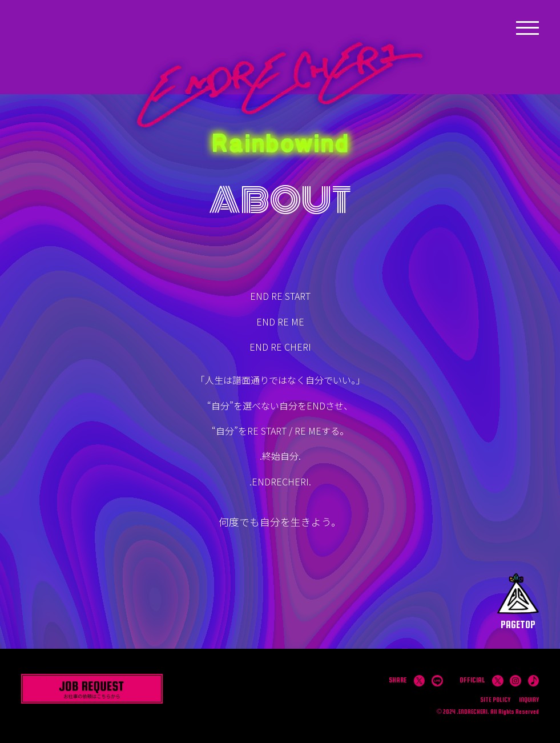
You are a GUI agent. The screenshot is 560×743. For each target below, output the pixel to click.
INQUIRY (529, 700)
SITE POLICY (495, 700)
